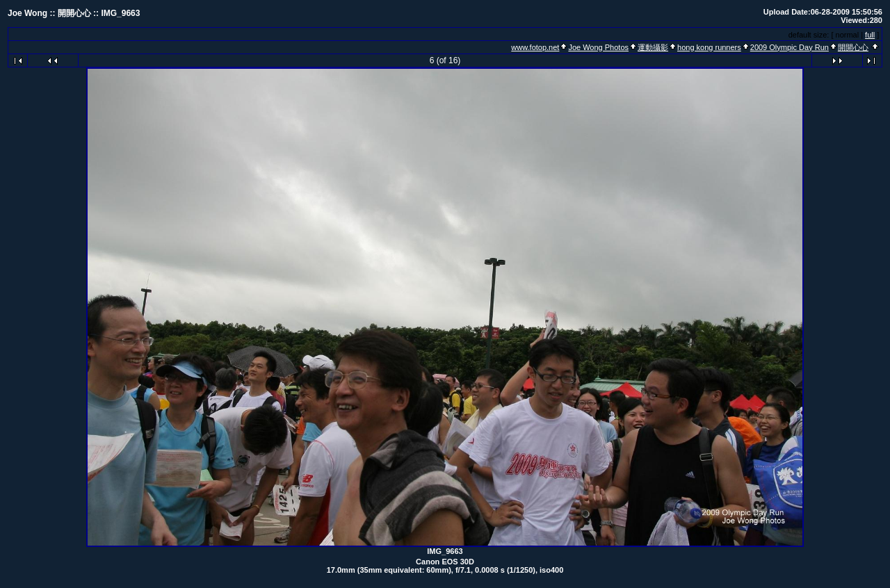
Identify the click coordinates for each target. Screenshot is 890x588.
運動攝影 (653, 47)
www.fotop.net (535, 47)
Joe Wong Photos (598, 47)
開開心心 (853, 47)
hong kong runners (709, 47)
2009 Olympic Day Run (790, 47)
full (870, 35)
